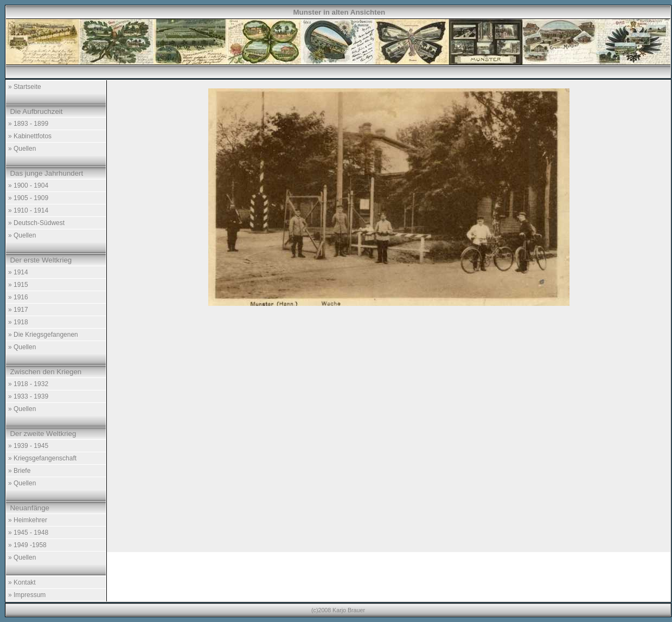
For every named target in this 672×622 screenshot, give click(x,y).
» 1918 (18, 322)
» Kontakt (22, 582)
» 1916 (18, 297)
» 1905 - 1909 (28, 198)
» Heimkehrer (28, 520)
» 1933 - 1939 (28, 396)
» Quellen (22, 149)
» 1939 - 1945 (28, 446)
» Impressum (27, 595)
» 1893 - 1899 (28, 124)
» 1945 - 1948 (28, 533)
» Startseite (25, 87)
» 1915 (18, 285)
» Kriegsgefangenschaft (42, 458)
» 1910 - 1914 (28, 210)
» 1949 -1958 (27, 545)
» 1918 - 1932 (28, 384)
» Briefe (19, 471)
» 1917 (18, 310)
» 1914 (18, 272)
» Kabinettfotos (30, 136)
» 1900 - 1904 (28, 185)
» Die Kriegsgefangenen (43, 335)
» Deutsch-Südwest (36, 223)
